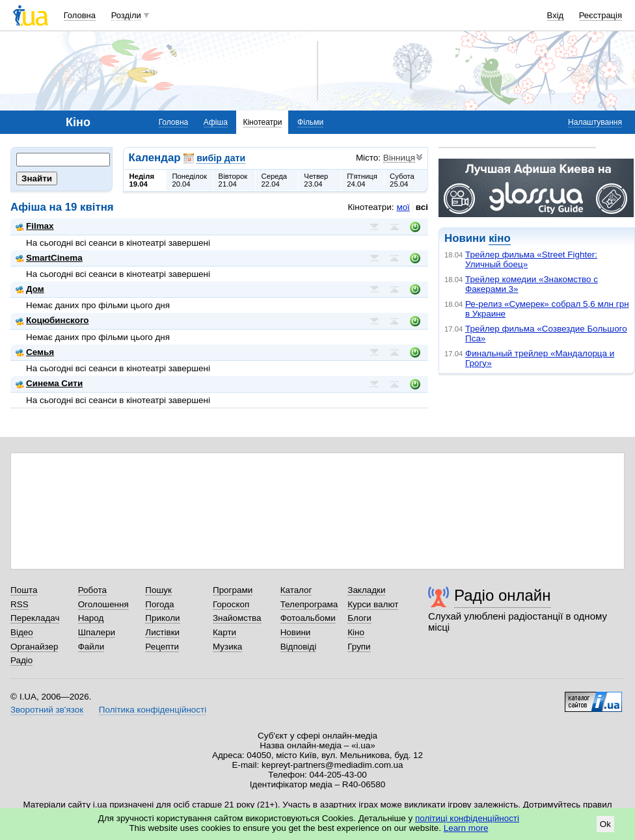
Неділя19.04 (142, 180)
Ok (605, 824)
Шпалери (97, 632)
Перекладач (35, 618)
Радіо (21, 660)
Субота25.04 (402, 180)
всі (422, 207)
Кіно (356, 632)
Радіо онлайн (503, 595)
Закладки (366, 590)
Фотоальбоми (308, 618)
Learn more (466, 828)
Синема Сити (49, 383)
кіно (499, 238)
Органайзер (34, 647)
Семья (35, 352)
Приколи (162, 618)
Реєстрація (601, 15)
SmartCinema (49, 258)
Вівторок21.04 (233, 180)
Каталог (296, 590)
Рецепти (162, 647)
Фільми (310, 122)
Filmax (35, 226)
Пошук (158, 590)
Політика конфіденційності (153, 710)
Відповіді (299, 647)
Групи (359, 647)
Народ (91, 618)
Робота (92, 590)
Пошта (24, 590)
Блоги (359, 618)
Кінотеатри (262, 122)
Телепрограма (309, 604)
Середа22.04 (274, 180)
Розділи (126, 15)
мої (403, 207)
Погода (159, 604)
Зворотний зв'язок (47, 710)
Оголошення (103, 604)
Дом (30, 289)
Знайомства (237, 618)
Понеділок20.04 (189, 180)
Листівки (162, 632)
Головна (80, 15)
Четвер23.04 (316, 180)
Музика (227, 647)
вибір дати (221, 158)
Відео (22, 632)
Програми (233, 590)
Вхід (556, 15)
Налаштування (595, 122)
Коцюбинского (52, 320)
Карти (224, 632)
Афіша (216, 122)
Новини (296, 632)
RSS (20, 604)
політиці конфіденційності (467, 818)
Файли (91, 647)
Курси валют (373, 604)
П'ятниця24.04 (362, 180)
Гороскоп (231, 604)
